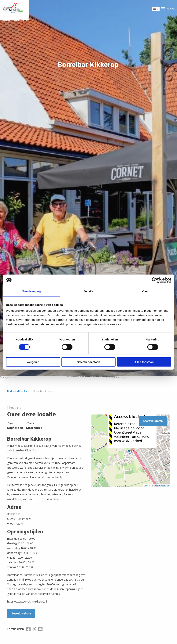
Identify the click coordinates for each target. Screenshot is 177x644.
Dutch (156, 9)
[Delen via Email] (40, 630)
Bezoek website (21, 613)
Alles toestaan (144, 362)
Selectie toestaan (88, 362)
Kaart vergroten (153, 421)
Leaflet (147, 486)
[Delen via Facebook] (28, 630)
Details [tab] (88, 291)
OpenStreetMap (161, 486)
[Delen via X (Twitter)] (34, 630)
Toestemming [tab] (31, 291)
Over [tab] (145, 291)
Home (14, 9)
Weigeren (33, 362)
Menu (171, 9)
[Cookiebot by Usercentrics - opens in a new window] (155, 280)
